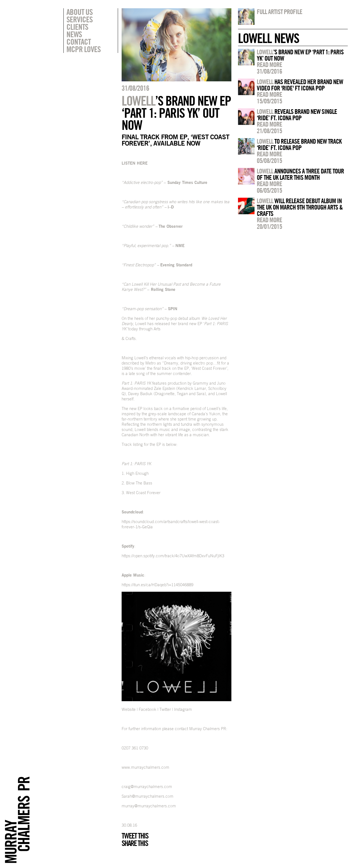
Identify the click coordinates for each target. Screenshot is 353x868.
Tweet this (135, 836)
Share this (135, 843)
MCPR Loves (84, 49)
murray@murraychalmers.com (149, 806)
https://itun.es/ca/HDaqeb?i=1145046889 (157, 585)
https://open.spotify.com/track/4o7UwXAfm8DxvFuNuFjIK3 (173, 556)
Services (80, 19)
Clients (77, 27)
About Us (80, 12)
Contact (79, 42)
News (74, 34)
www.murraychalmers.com (145, 767)
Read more (269, 65)
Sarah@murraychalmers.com (148, 796)
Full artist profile (280, 12)
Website (129, 709)
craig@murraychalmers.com (147, 787)
